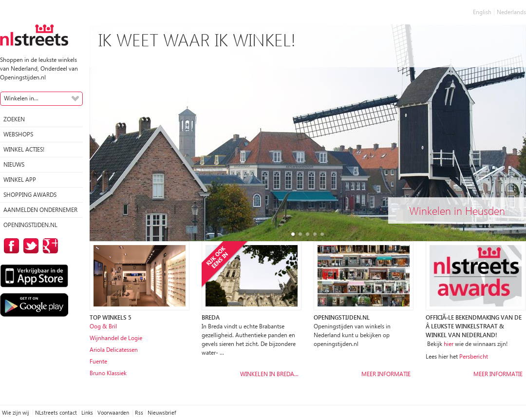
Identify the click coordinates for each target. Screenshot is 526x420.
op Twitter (29, 246)
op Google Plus (49, 246)
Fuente (98, 361)
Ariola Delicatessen (114, 350)
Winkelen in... (21, 98)
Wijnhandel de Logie (116, 338)
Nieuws (14, 164)
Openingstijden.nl (30, 225)
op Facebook (10, 246)
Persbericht (474, 356)
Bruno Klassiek (108, 373)
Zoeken (14, 119)
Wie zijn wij (16, 412)
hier (449, 344)
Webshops (18, 134)
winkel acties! (24, 149)
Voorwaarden (114, 412)
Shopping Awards (30, 195)
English (482, 12)
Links (87, 412)
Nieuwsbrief (162, 412)
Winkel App (20, 180)
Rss (139, 412)
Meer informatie (386, 374)
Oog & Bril (103, 326)
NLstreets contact (56, 412)
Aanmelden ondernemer (40, 210)
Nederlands (511, 12)
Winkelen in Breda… (269, 374)
